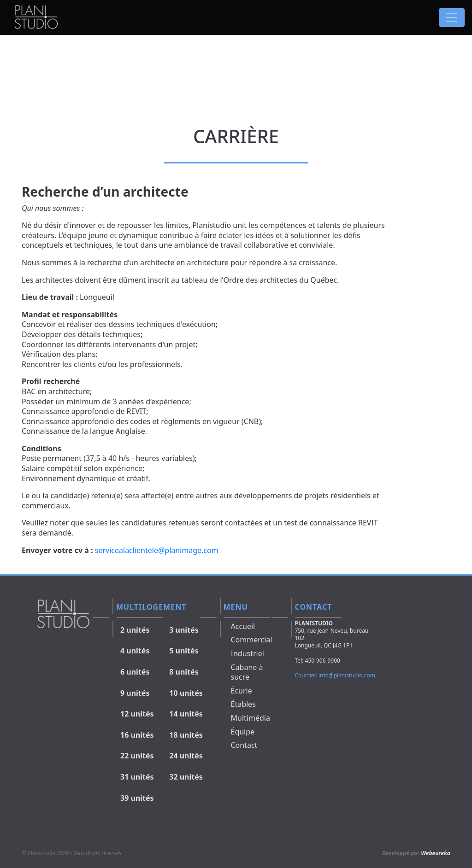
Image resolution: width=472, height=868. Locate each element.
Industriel (248, 653)
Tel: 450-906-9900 (318, 661)
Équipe (243, 732)
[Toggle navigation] (452, 17)
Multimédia (251, 718)
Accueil (243, 626)
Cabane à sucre (247, 672)
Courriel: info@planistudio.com (335, 675)
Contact (244, 745)
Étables (243, 704)
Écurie (242, 691)
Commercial (252, 640)
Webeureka (436, 853)
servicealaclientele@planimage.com (157, 550)
